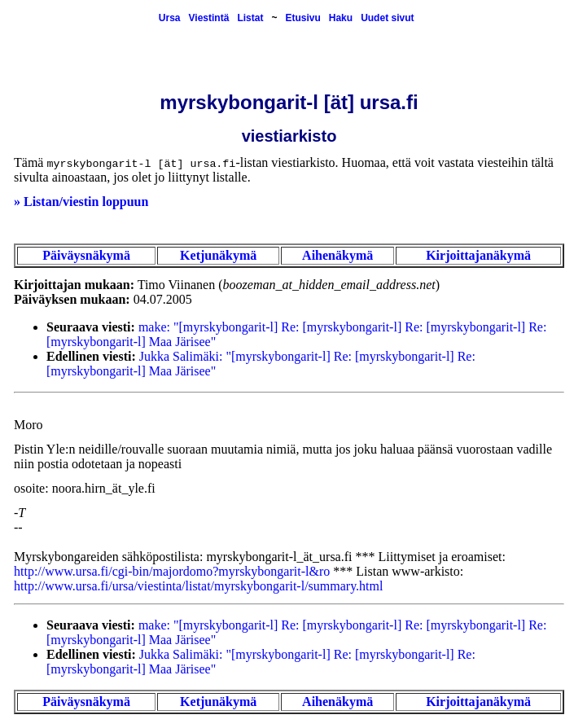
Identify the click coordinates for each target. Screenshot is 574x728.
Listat (250, 18)
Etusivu (302, 18)
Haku (341, 18)
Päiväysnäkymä (86, 255)
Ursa (170, 18)
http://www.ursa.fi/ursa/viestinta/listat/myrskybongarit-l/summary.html (198, 586)
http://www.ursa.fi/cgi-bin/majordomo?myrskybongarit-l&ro (172, 571)
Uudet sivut (387, 18)
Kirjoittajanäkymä (478, 255)
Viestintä (209, 18)
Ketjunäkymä (218, 255)
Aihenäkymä (337, 255)
